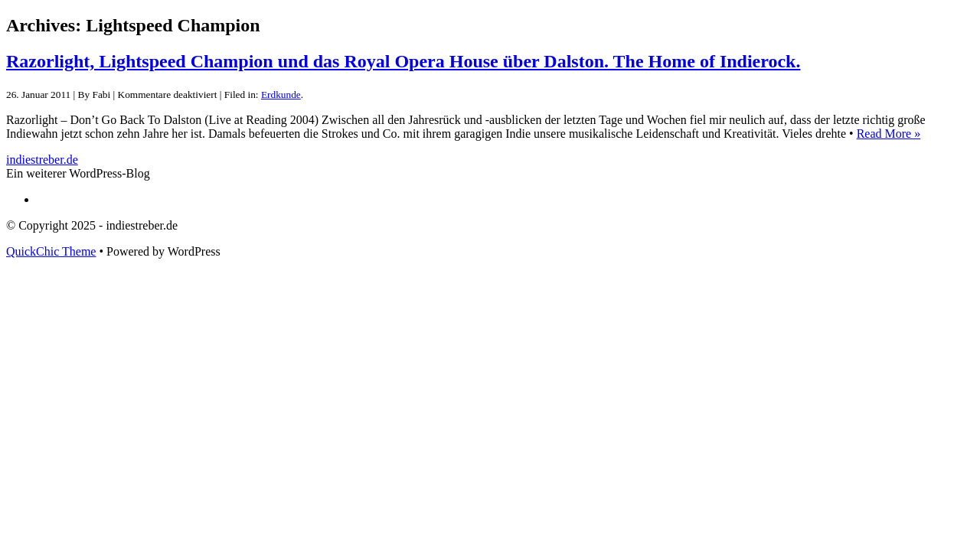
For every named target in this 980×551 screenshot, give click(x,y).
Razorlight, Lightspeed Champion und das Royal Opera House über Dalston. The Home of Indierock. (403, 61)
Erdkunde (281, 95)
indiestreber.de (42, 160)
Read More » (889, 134)
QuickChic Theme (51, 251)
